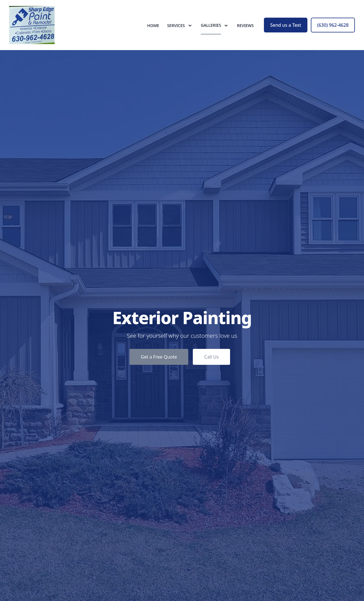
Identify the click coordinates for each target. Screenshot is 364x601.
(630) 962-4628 (333, 25)
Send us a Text (286, 25)
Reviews (245, 25)
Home (153, 25)
